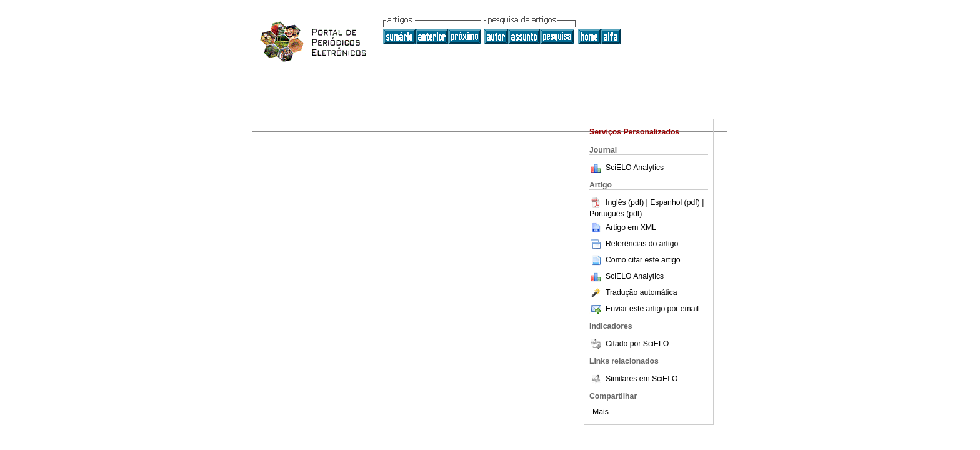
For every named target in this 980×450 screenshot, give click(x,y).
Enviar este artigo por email (644, 309)
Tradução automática (633, 292)
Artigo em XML (623, 227)
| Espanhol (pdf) (674, 202)
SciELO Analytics (635, 167)
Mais (601, 412)
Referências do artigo (634, 244)
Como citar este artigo (643, 260)
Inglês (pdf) (618, 202)
